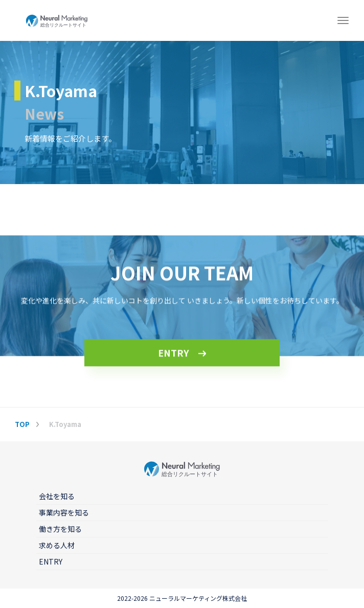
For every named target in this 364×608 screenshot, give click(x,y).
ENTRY (174, 353)
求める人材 (57, 545)
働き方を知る (60, 529)
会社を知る (57, 496)
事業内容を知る (64, 512)
